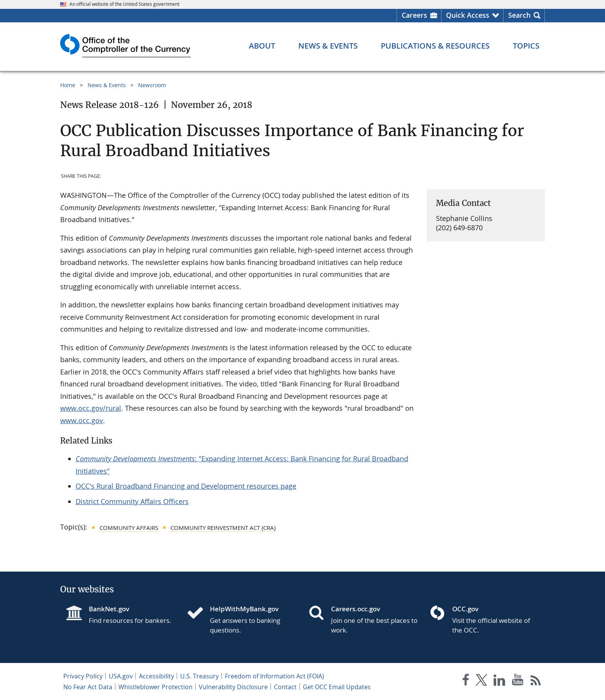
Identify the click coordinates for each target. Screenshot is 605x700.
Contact (285, 687)
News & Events (107, 85)
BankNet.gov (109, 609)
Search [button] (519, 15)
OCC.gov (465, 609)
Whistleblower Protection (155, 687)
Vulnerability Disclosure (233, 687)
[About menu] (262, 46)
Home (68, 85)
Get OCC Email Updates (337, 687)
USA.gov (121, 676)
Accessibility (156, 676)
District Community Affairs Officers (132, 501)
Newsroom (152, 85)
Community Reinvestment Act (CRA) (223, 528)
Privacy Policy (83, 676)
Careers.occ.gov (356, 609)
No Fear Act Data (88, 687)
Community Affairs (129, 528)
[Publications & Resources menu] (435, 46)
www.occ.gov (82, 420)
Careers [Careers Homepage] (414, 15)
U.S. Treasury (199, 676)
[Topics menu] (526, 46)
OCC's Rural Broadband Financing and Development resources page (186, 486)
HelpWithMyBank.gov (244, 609)
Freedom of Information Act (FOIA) (275, 676)
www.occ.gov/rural (91, 408)
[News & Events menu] (328, 46)
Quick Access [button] (468, 15)
